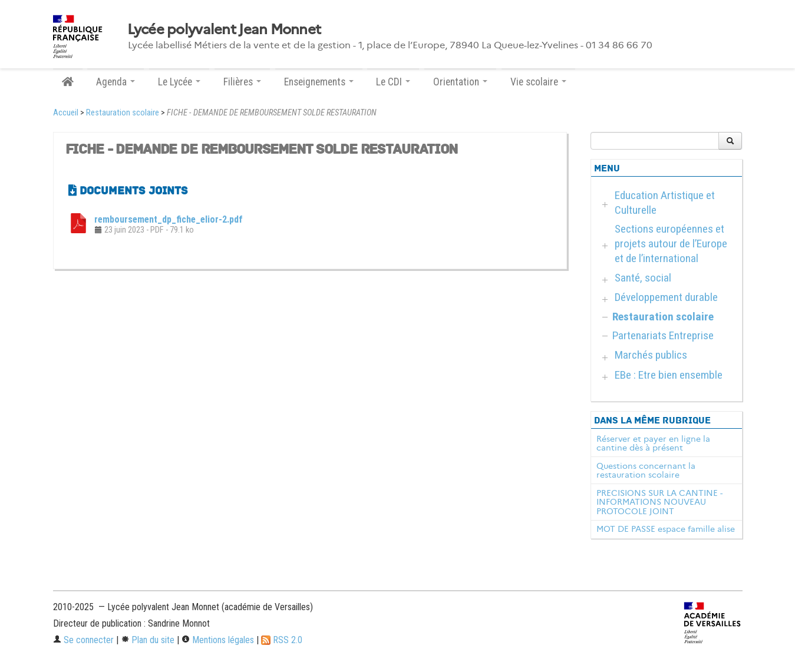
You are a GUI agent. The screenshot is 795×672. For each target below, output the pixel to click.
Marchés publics (651, 355)
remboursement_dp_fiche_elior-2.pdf (169, 219)
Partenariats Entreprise (663, 335)
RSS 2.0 (282, 640)
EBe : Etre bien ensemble (669, 375)
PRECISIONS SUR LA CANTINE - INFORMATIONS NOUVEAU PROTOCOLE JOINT (659, 502)
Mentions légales (218, 640)
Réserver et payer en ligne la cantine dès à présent (653, 443)
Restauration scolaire (123, 113)
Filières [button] (242, 82)
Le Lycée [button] (179, 82)
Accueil (66, 113)
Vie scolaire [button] (538, 82)
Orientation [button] (460, 82)
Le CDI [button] (393, 82)
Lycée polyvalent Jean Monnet (224, 29)
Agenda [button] (116, 82)
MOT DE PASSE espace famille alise (666, 529)
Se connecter (83, 640)
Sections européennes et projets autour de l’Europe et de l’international (671, 244)
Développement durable (666, 297)
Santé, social (643, 278)
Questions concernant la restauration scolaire (646, 471)
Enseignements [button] (319, 82)
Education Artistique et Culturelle (665, 203)
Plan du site (148, 640)
